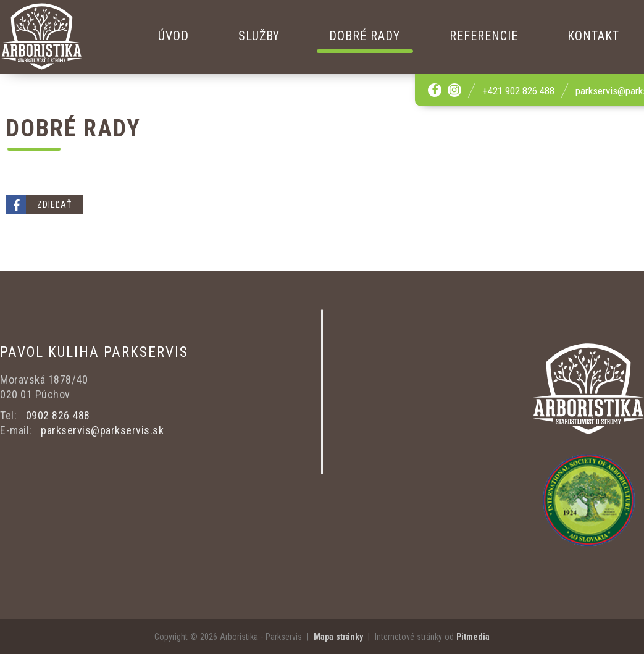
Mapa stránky (338, 637)
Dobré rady (365, 36)
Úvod (174, 36)
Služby (259, 36)
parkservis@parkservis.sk (102, 430)
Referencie (484, 36)
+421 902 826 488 (518, 91)
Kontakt (593, 36)
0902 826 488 (58, 415)
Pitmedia (473, 637)
